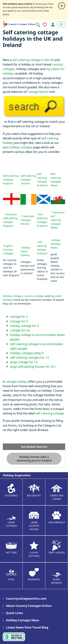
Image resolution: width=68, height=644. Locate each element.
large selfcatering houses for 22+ (33, 366)
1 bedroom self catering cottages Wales (58, 220)
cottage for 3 (19, 321)
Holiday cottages (13, 296)
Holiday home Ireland (25, 251)
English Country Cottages (8, 250)
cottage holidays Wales (56, 244)
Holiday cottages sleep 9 (27, 353)
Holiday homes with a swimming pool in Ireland (34, 459)
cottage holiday (16, 381)
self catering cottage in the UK (33, 60)
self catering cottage (50, 413)
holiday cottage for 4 (24, 326)
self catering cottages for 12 (29, 357)
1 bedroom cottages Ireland (27, 220)
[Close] (62, 6)
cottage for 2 (19, 316)
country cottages (34, 296)
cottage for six (20, 330)
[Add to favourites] (45, 25)
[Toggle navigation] (61, 24)
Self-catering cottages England (11, 180)
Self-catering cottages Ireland (28, 180)
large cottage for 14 (24, 362)
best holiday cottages (17, 147)
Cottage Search (38, 92)
